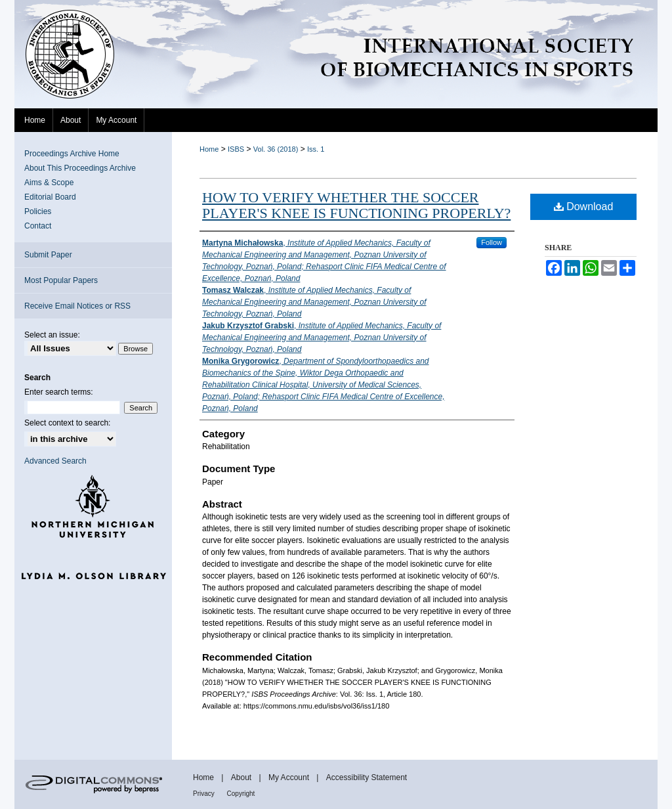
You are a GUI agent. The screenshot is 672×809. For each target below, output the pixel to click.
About (242, 777)
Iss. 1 (316, 149)
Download (584, 207)
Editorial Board (50, 197)
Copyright (241, 794)
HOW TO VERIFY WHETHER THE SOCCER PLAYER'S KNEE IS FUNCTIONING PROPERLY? (356, 205)
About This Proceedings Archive (80, 168)
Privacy (205, 794)
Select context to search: (67, 423)
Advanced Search (55, 461)
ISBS (236, 149)
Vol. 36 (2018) (276, 149)
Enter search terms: (59, 392)
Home (209, 149)
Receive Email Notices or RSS (77, 306)
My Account (290, 777)
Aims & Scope (49, 183)
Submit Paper (48, 255)
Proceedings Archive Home (72, 154)
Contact (38, 226)
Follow (492, 242)
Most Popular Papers (61, 280)
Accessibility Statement (367, 777)
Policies (38, 211)
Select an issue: (52, 335)
